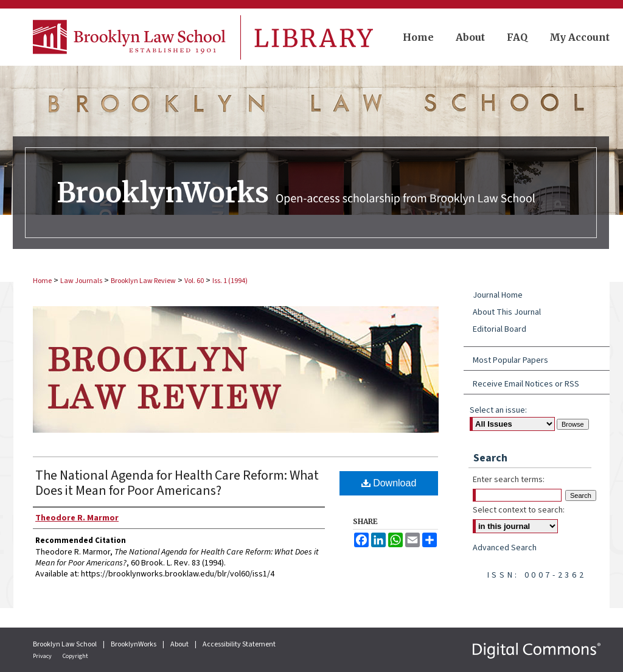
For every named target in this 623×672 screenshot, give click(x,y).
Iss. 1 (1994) (230, 281)
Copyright (75, 656)
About (180, 644)
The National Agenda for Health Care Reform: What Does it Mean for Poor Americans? (177, 483)
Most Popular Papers (510, 360)
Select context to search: (519, 510)
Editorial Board (499, 329)
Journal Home (498, 295)
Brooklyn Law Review (143, 281)
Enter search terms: (509, 480)
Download (389, 483)
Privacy (43, 656)
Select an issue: (498, 410)
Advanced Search (505, 548)
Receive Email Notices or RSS (526, 384)
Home (42, 281)
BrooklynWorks (134, 644)
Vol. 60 (194, 281)
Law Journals (81, 281)
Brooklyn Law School (65, 644)
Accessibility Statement (239, 644)
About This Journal (507, 312)
